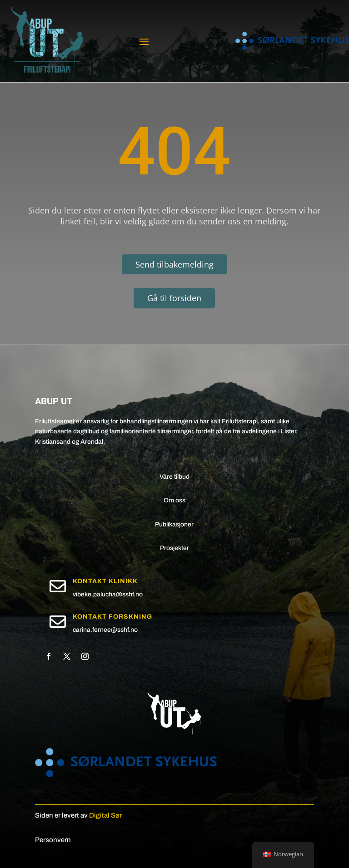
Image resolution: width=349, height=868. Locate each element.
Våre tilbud (174, 477)
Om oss (174, 500)
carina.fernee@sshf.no (105, 630)
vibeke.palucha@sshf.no (108, 594)
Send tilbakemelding (174, 264)
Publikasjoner (174, 524)
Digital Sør (105, 815)
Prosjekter (174, 548)
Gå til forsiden (174, 298)
